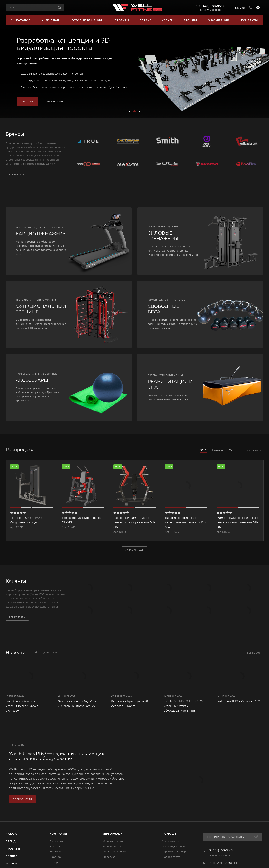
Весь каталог (255, 450)
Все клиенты (17, 617)
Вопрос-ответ (171, 857)
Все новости (255, 653)
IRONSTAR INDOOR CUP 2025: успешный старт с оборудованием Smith (184, 706)
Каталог (12, 834)
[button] (130, 111)
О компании (57, 841)
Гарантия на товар (115, 852)
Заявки (240, 8)
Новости (55, 846)
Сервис (11, 856)
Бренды (12, 841)
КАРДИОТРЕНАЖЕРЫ (41, 234)
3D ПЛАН (27, 101)
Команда (55, 852)
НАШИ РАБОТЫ (54, 101)
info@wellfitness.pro (223, 863)
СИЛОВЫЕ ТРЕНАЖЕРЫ (163, 236)
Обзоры (55, 862)
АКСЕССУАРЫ (32, 380)
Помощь (169, 834)
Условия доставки (114, 846)
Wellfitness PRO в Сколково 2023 (239, 701)
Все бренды (17, 174)
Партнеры (56, 857)
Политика (109, 857)
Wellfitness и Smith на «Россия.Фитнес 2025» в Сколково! (22, 706)
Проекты (13, 849)
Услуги (11, 864)
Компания (58, 834)
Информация (114, 834)
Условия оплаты (113, 841)
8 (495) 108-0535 (211, 6)
